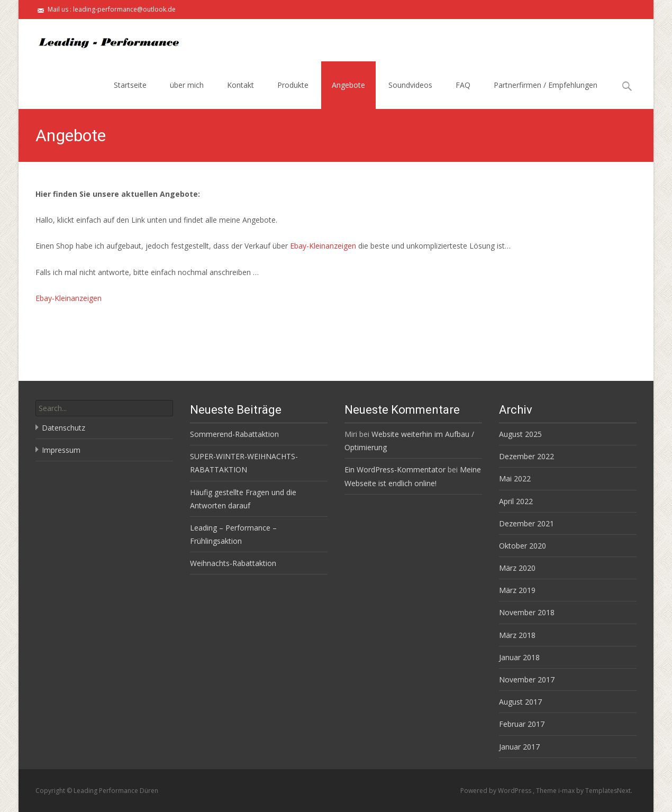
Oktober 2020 (523, 546)
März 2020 (517, 568)
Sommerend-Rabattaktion (234, 434)
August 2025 (520, 434)
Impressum (61, 450)
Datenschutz (63, 428)
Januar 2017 (519, 747)
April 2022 (516, 501)
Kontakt (240, 85)
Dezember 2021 (526, 523)
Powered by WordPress (497, 791)
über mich (187, 85)
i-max (567, 791)
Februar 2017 (522, 724)
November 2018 (527, 612)
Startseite (130, 85)
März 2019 (517, 590)
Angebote (348, 85)
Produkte (293, 85)
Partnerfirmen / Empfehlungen (546, 85)
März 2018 (517, 635)
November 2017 (527, 679)
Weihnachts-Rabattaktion (233, 563)
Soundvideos (410, 85)
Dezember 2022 (526, 456)
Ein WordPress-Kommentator (395, 469)
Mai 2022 (515, 478)
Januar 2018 (519, 657)
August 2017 (520, 702)
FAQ (463, 85)
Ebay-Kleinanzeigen (324, 246)
